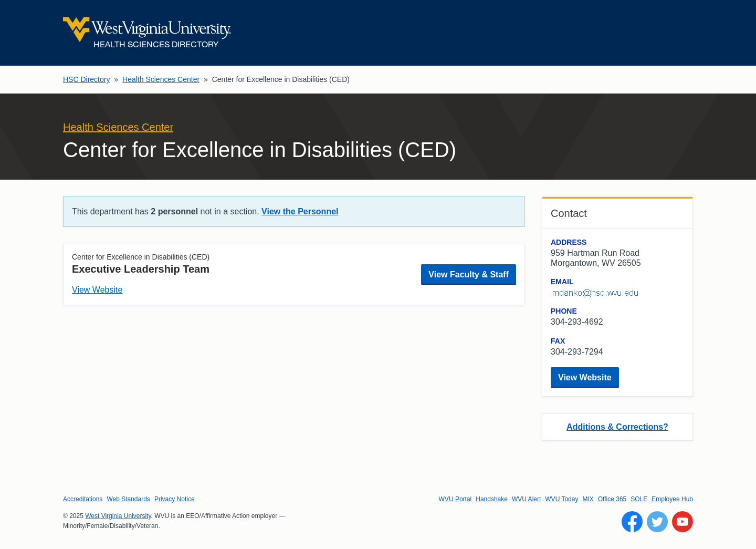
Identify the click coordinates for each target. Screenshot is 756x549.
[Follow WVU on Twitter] (657, 522)
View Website (97, 290)
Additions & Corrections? (617, 427)
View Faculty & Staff (469, 274)
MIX (588, 499)
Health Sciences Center (161, 79)
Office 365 (612, 499)
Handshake (492, 499)
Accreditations (83, 499)
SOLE (639, 499)
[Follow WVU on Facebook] (632, 522)
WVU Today (561, 499)
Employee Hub (672, 499)
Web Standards (128, 499)
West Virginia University (118, 516)
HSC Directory (86, 79)
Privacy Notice (175, 499)
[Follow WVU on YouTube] (682, 522)
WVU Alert (526, 499)
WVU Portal (455, 499)
